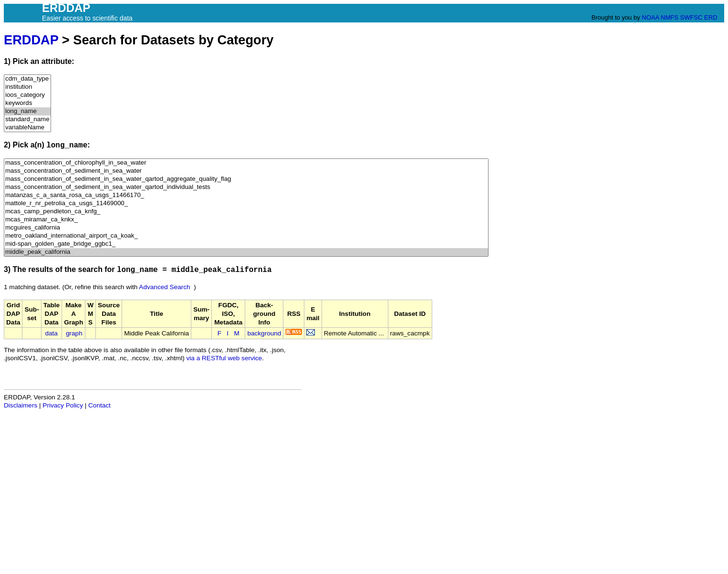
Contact (99, 405)
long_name (27, 111)
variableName (27, 128)
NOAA (650, 17)
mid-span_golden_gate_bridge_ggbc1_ (246, 244)
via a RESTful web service (224, 358)
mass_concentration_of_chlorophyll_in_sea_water (246, 163)
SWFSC (692, 17)
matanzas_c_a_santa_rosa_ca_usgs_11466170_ (246, 195)
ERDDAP (31, 40)
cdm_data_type (27, 79)
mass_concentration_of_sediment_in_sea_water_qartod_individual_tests (246, 187)
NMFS (670, 17)
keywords (27, 103)
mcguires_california (246, 228)
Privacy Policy (63, 405)
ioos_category (27, 95)
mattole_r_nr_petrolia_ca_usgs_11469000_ (246, 204)
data (51, 333)
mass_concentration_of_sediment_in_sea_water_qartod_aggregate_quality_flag (246, 179)
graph (74, 333)
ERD (711, 17)
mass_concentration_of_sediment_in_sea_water (246, 171)
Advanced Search (164, 287)
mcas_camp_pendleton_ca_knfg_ (246, 212)
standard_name (27, 120)
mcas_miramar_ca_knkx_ (246, 220)
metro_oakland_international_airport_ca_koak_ (246, 236)
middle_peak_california (246, 252)
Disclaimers (21, 405)
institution (27, 87)
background (264, 333)
